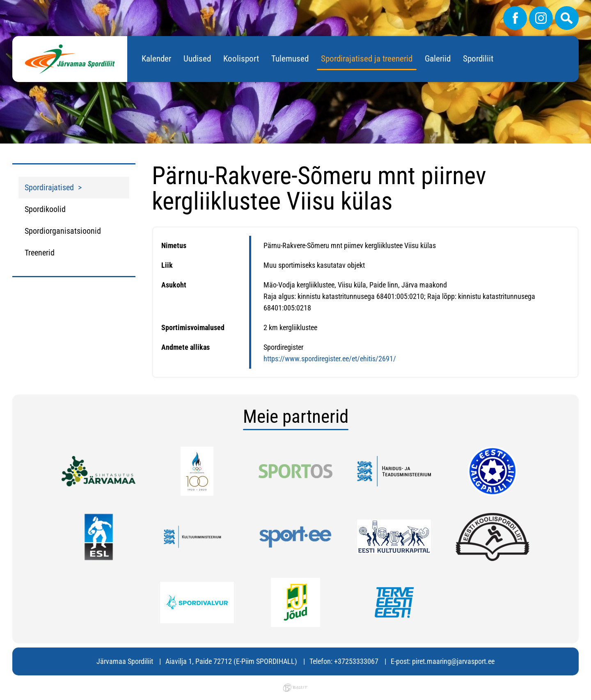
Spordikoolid (45, 209)
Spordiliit (478, 59)
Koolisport (241, 59)
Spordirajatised (49, 187)
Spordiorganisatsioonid (63, 231)
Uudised (197, 59)
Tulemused (290, 59)
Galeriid (438, 59)
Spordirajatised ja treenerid (367, 59)
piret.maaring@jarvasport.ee (453, 661)
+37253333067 (356, 661)
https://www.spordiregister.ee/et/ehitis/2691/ (330, 359)
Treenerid (40, 253)
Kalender (156, 59)
